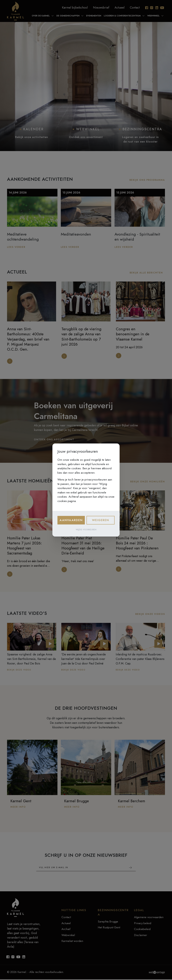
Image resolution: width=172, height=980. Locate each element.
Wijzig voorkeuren (86, 530)
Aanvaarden (71, 520)
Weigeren (101, 520)
